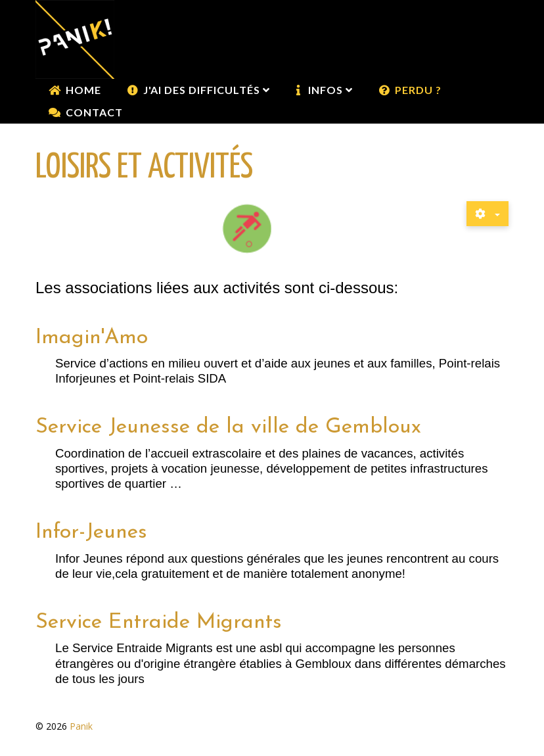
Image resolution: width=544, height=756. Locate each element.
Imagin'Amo (92, 338)
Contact (94, 112)
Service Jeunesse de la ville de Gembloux (228, 427)
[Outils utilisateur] (487, 214)
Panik (81, 726)
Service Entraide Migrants (159, 623)
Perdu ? (418, 90)
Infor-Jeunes (91, 532)
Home (83, 90)
